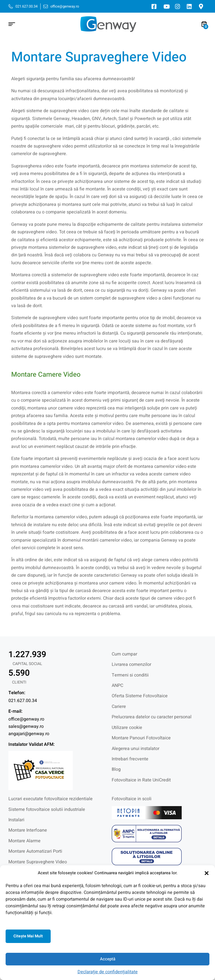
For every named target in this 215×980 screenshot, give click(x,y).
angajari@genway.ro (29, 734)
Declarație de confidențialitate (108, 972)
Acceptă (108, 959)
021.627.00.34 (23, 701)
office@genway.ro (26, 719)
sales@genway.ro (26, 726)
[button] (207, 873)
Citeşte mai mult (28, 936)
